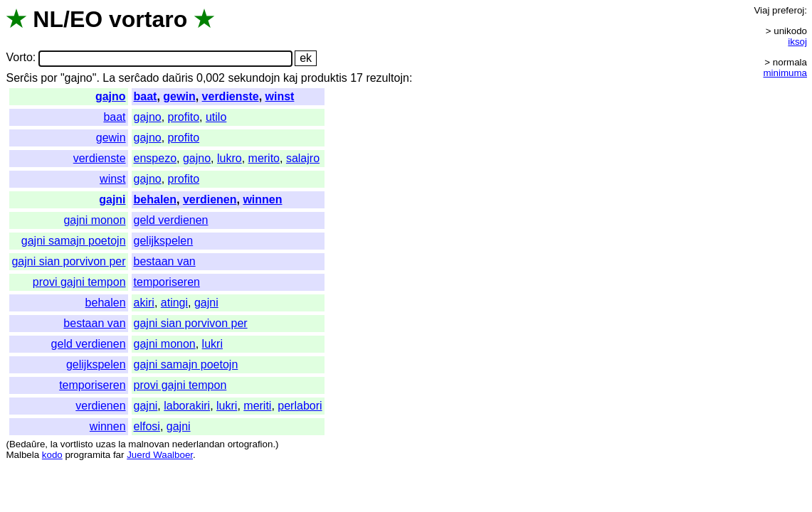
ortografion (251, 444)
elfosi (147, 426)
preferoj (788, 10)
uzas (105, 444)
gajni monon (94, 220)
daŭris (178, 78)
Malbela (22, 455)
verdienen (210, 199)
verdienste (231, 96)
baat (146, 96)
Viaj (761, 10)
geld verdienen (171, 220)
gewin (179, 96)
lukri (212, 344)
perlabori (300, 406)
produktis (324, 78)
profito (184, 117)
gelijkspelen (164, 241)
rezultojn (387, 78)
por (49, 78)
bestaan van (165, 261)
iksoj (797, 42)
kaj (290, 78)
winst (280, 96)
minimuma (785, 73)
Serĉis (21, 78)
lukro (230, 158)
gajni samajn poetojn (74, 241)
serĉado (139, 78)
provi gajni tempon (79, 282)
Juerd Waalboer (160, 455)
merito (264, 158)
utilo (216, 117)
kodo (52, 455)
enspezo (155, 158)
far (119, 455)
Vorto (19, 58)
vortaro (148, 19)
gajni (112, 199)
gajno (111, 96)
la (54, 444)
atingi (174, 303)
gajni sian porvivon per (68, 261)
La (109, 78)
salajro (303, 158)
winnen (262, 199)
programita (88, 455)
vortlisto (77, 444)
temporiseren (167, 282)
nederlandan (199, 444)
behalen (155, 199)
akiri (144, 303)
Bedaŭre (27, 444)
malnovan (149, 444)
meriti (257, 406)
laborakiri (187, 406)
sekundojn (254, 78)
